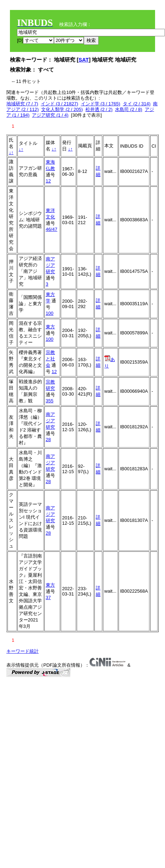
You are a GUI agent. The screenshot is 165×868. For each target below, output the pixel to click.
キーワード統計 (23, 651)
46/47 (52, 229)
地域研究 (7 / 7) (22, 104)
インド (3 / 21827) (60, 104)
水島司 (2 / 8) (129, 109)
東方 (50, 327)
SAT (84, 60)
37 (48, 597)
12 (48, 181)
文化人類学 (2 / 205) (62, 109)
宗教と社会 (50, 359)
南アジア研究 (50, 265)
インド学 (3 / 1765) (101, 104)
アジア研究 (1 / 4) (50, 115)
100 (50, 313)
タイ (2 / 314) (137, 104)
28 (48, 440)
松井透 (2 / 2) (99, 109)
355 (50, 401)
